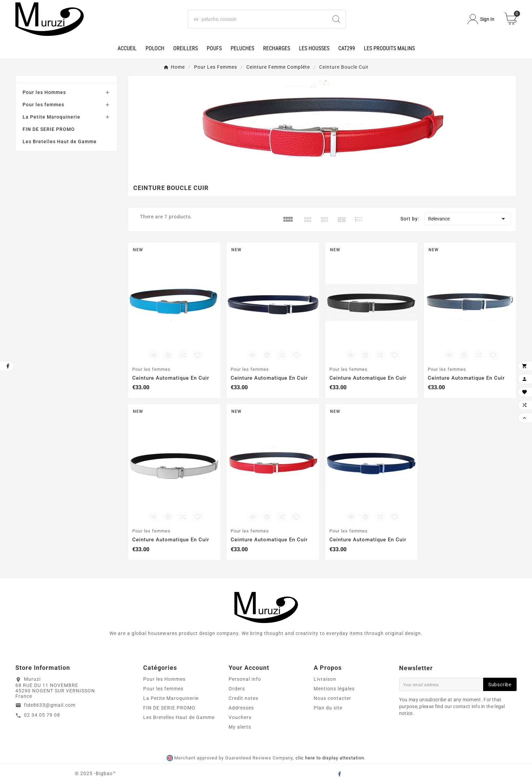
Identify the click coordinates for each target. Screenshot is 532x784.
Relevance (468, 219)
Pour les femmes (43, 105)
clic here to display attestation (330, 758)
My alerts (240, 727)
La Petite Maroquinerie (51, 117)
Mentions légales (334, 689)
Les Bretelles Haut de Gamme (60, 141)
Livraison (325, 679)
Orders (237, 689)
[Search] (258, 19)
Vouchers (240, 717)
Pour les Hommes (44, 92)
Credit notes (243, 698)
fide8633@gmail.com (50, 705)
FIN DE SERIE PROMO (49, 129)
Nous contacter (332, 698)
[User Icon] (481, 19)
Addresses (241, 708)
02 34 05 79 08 (42, 715)
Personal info (245, 679)
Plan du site (328, 708)
